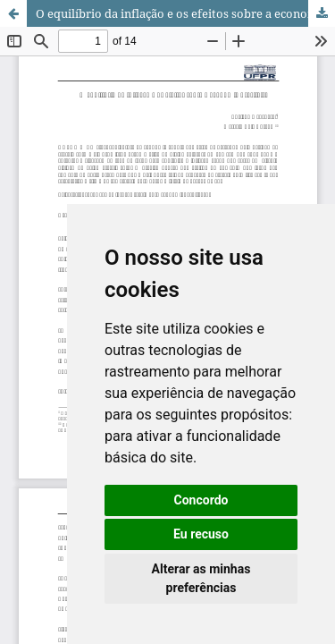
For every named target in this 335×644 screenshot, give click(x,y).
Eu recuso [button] (201, 534)
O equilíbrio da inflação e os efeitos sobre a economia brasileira (185, 13)
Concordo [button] (201, 500)
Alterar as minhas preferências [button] (201, 578)
